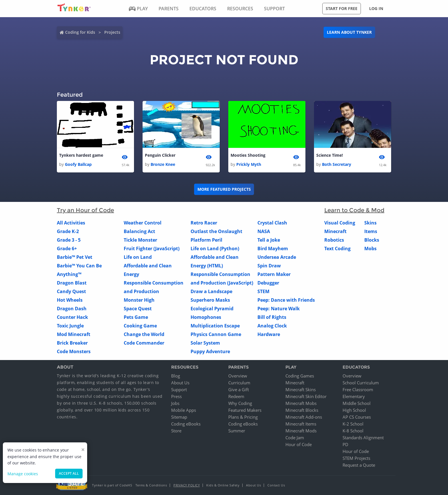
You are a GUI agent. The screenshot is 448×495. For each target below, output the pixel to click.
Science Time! (330, 155)
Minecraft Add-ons (304, 417)
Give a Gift (239, 389)
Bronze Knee (163, 164)
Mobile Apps (184, 410)
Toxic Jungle (70, 326)
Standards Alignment (363, 438)
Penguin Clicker (160, 155)
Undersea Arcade (277, 257)
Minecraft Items (301, 424)
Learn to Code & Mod (354, 210)
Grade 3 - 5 (69, 240)
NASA (264, 231)
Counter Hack (72, 317)
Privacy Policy (187, 485)
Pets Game (136, 317)
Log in (376, 8)
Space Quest (138, 309)
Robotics (334, 240)
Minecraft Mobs (301, 403)
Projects (112, 32)
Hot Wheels (70, 300)
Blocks (372, 240)
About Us (180, 383)
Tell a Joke (269, 240)
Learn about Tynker (349, 32)
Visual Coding (340, 223)
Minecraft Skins (301, 389)
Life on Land (138, 257)
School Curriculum (361, 383)
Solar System (205, 343)
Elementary (354, 396)
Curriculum (239, 383)
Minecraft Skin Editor (306, 396)
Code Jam (295, 438)
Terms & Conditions (151, 485)
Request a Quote (359, 465)
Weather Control (143, 223)
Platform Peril (206, 240)
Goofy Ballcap (78, 164)
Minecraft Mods (301, 431)
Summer (237, 431)
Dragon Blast (72, 283)
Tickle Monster (140, 240)
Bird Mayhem (273, 249)
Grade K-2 (68, 231)
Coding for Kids (80, 32)
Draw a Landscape (211, 291)
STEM (263, 291)
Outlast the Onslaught (216, 231)
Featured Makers (245, 410)
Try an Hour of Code (85, 210)
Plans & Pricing (243, 417)
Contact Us (276, 485)
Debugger (268, 283)
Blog (176, 376)
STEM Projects (356, 458)
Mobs (370, 249)
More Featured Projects (224, 189)
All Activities (71, 223)
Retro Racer (204, 223)
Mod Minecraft (74, 334)
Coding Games (300, 376)
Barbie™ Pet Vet (75, 257)
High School (354, 410)
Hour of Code (299, 444)
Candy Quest (71, 291)
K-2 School (353, 424)
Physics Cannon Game (216, 334)
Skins (370, 223)
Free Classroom (358, 389)
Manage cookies (23, 474)
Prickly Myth (249, 164)
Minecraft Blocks (302, 410)
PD (345, 444)
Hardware (269, 334)
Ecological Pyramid (212, 309)
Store (176, 431)
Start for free (342, 8)
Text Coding (337, 249)
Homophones (206, 317)
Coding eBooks (186, 424)
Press (176, 396)
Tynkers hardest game (81, 155)
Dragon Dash (72, 309)
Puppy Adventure (210, 351)
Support (179, 389)
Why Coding (240, 403)
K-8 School (353, 431)
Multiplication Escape (215, 326)
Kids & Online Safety (223, 485)
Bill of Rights (272, 317)
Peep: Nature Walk (279, 309)
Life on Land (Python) (215, 249)
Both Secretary (337, 164)
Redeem (236, 396)
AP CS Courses (357, 417)
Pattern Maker (274, 274)
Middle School (357, 403)
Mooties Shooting (248, 155)
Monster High (139, 300)
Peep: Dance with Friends (286, 300)
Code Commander (144, 343)
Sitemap (179, 417)
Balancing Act (139, 231)
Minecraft (335, 231)
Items (371, 231)
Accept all (69, 473)
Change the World (144, 334)
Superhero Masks (210, 300)
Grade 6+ (67, 249)
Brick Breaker (72, 343)
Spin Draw (269, 266)
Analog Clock (272, 326)
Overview (238, 376)
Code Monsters (74, 351)
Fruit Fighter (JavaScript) (152, 249)
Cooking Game (140, 326)
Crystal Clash (272, 223)
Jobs (175, 403)
